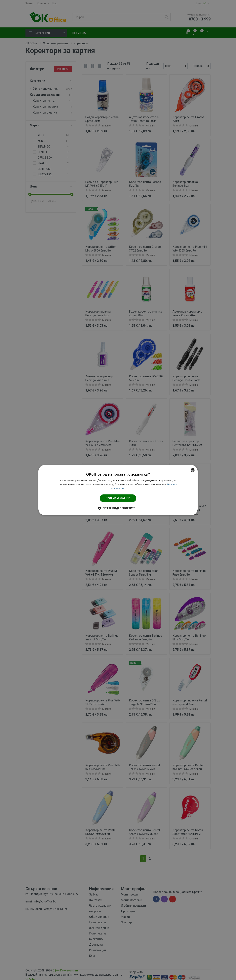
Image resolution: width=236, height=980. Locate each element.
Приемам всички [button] (118, 498)
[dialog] (118, 490)
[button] (118, 508)
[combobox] (193, 470)
